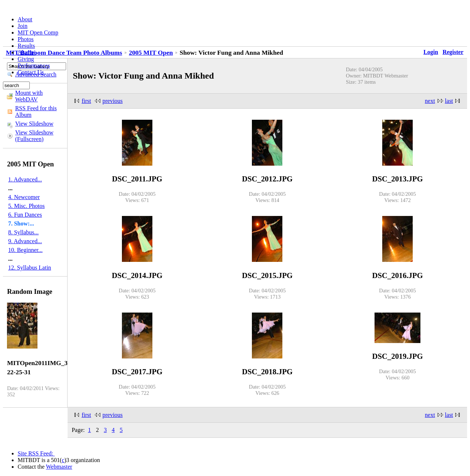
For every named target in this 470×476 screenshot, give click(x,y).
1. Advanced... (25, 179)
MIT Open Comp (38, 33)
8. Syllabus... (23, 232)
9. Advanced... (25, 241)
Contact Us (31, 72)
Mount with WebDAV (29, 96)
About (25, 19)
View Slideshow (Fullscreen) (34, 136)
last (449, 101)
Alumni (27, 52)
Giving (26, 59)
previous (113, 101)
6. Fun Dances (25, 215)
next (430, 101)
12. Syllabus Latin (30, 268)
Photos (26, 39)
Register (453, 52)
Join (23, 26)
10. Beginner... (25, 250)
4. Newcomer (24, 197)
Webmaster (59, 467)
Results (26, 46)
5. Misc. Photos (26, 206)
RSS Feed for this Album (36, 111)
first (86, 101)
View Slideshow (34, 124)
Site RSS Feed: (36, 453)
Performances (34, 66)
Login (431, 52)
